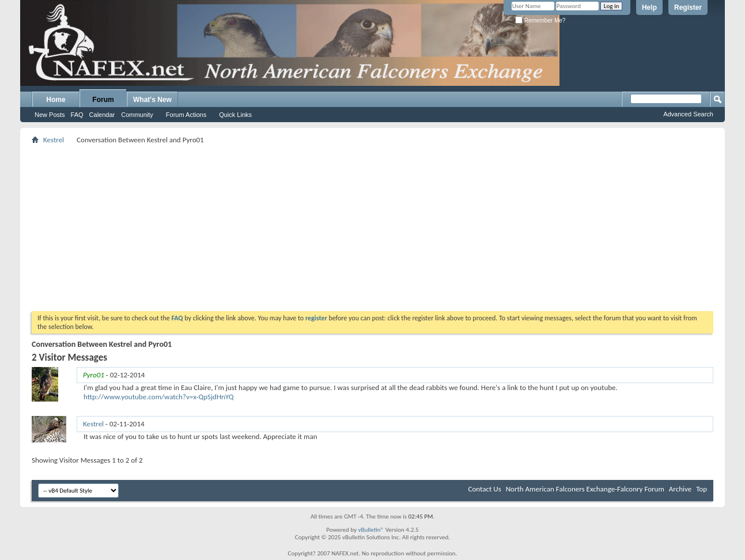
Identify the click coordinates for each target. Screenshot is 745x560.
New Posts (50, 115)
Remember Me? (540, 20)
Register (688, 7)
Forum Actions (186, 115)
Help (649, 7)
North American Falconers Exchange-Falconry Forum (585, 489)
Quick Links (235, 115)
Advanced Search (688, 114)
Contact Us (485, 489)
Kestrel (54, 140)
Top (701, 489)
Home (56, 100)
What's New (152, 100)
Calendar (102, 115)
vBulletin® (371, 530)
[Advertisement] (372, 228)
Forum (103, 100)
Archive (680, 489)
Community (137, 115)
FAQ (77, 115)
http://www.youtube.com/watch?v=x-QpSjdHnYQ (159, 397)
